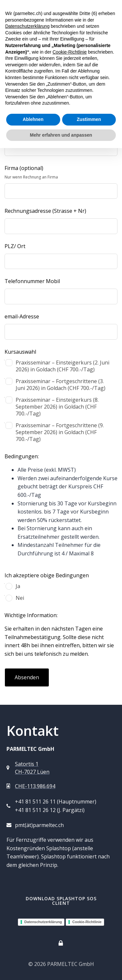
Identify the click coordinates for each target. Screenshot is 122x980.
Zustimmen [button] (89, 119)
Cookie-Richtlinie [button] (69, 52)
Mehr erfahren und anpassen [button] (61, 135)
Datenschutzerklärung (43, 922)
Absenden (27, 677)
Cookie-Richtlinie (87, 922)
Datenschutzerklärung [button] (27, 26)
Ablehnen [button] (33, 119)
